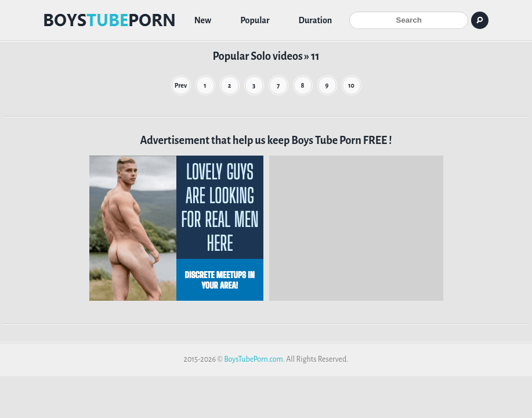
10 (351, 85)
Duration (316, 20)
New (203, 20)
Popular (255, 20)
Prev (181, 85)
